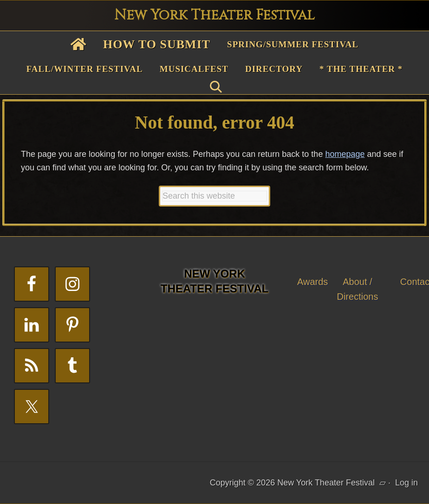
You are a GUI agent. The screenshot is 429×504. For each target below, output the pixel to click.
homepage (345, 154)
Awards (312, 282)
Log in (406, 483)
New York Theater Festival (214, 15)
